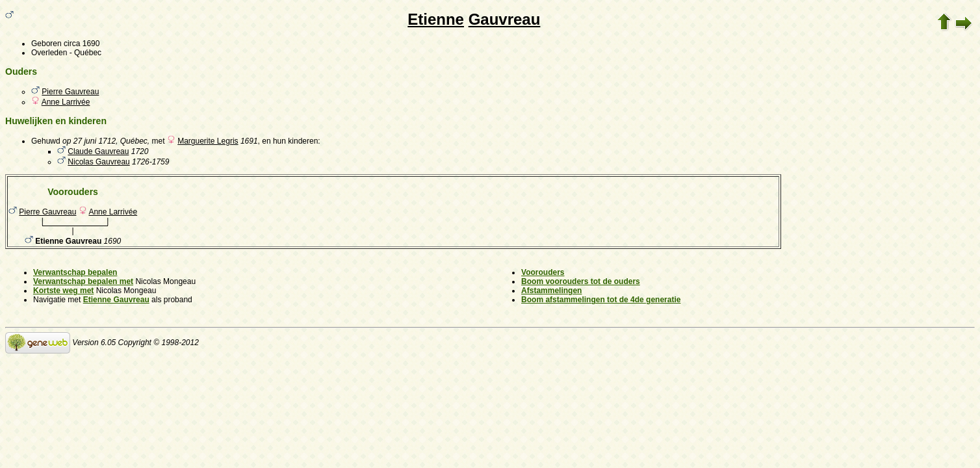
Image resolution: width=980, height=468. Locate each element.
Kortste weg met (63, 291)
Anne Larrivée (66, 102)
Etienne (436, 19)
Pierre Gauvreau (70, 92)
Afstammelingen (551, 291)
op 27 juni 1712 (89, 141)
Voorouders (543, 272)
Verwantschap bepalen (75, 272)
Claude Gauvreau (98, 151)
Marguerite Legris (208, 141)
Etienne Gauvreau (116, 300)
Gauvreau (505, 19)
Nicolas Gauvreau (98, 162)
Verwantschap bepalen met (83, 281)
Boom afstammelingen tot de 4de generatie (601, 300)
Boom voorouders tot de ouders (581, 281)
